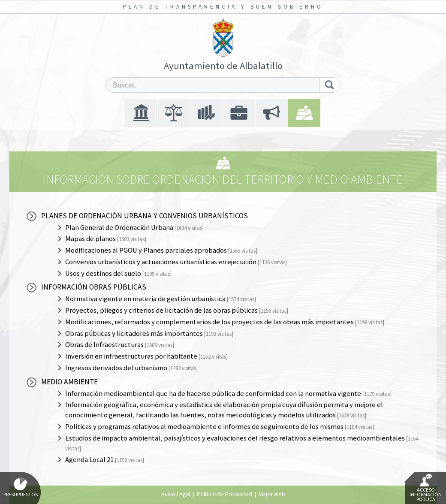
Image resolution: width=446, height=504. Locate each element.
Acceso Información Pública (426, 488)
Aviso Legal (176, 494)
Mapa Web (272, 494)
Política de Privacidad (225, 494)
